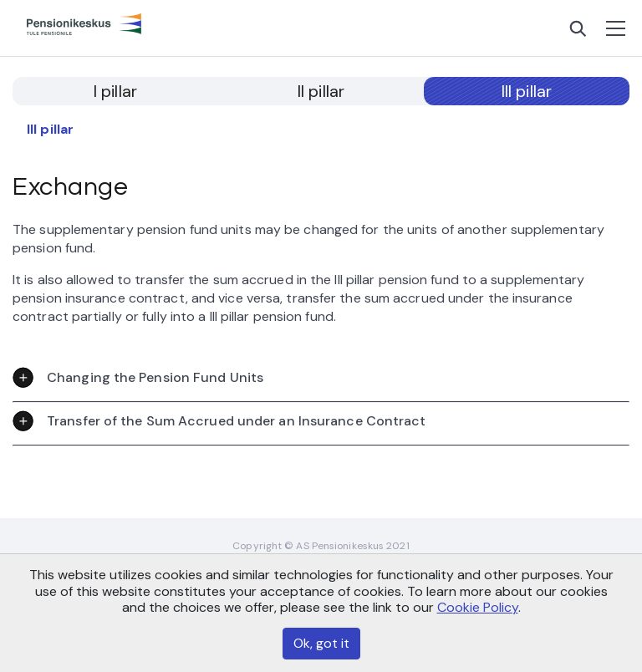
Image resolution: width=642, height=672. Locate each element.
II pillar (321, 91)
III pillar (527, 91)
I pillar (115, 91)
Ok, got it (321, 643)
